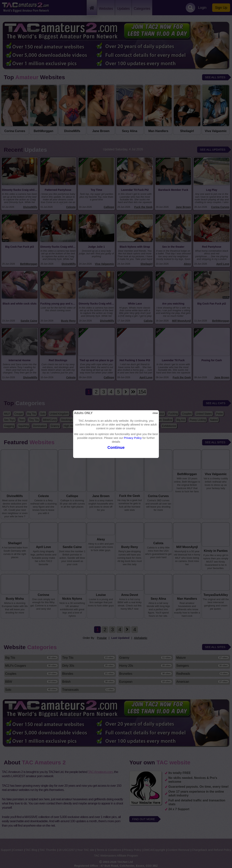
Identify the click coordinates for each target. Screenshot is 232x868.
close (155, 413)
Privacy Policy (133, 438)
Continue (116, 447)
